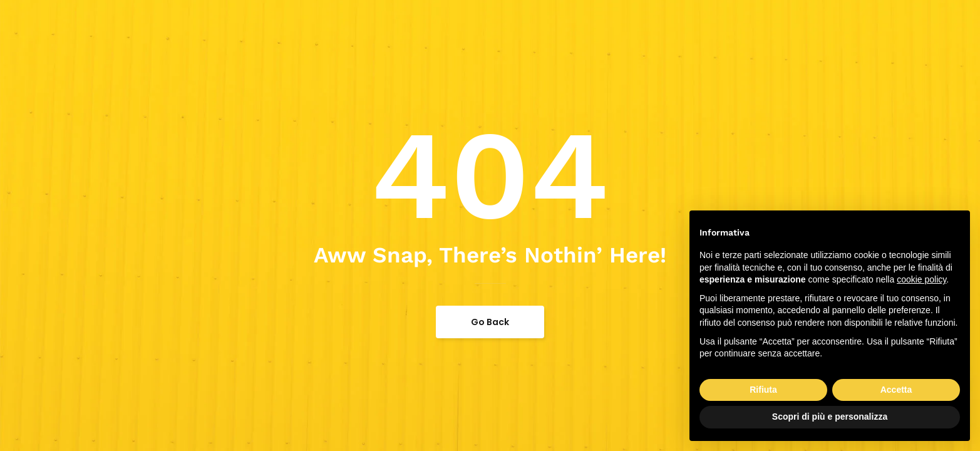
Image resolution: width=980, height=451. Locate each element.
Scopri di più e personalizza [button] (830, 417)
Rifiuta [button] (763, 390)
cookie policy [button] (921, 279)
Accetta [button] (896, 390)
